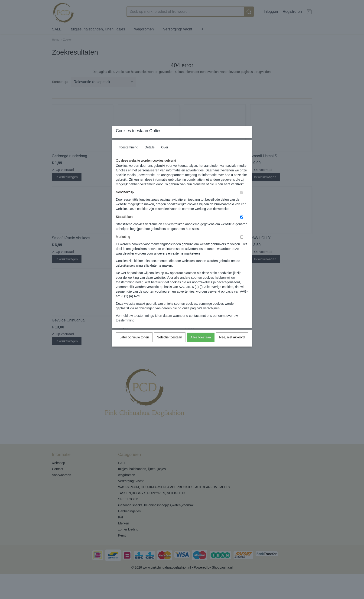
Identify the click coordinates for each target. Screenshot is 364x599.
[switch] (242, 202)
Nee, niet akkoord (232, 347)
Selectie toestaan (170, 347)
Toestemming (128, 157)
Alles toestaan (201, 347)
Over (165, 157)
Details (150, 157)
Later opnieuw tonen (134, 347)
